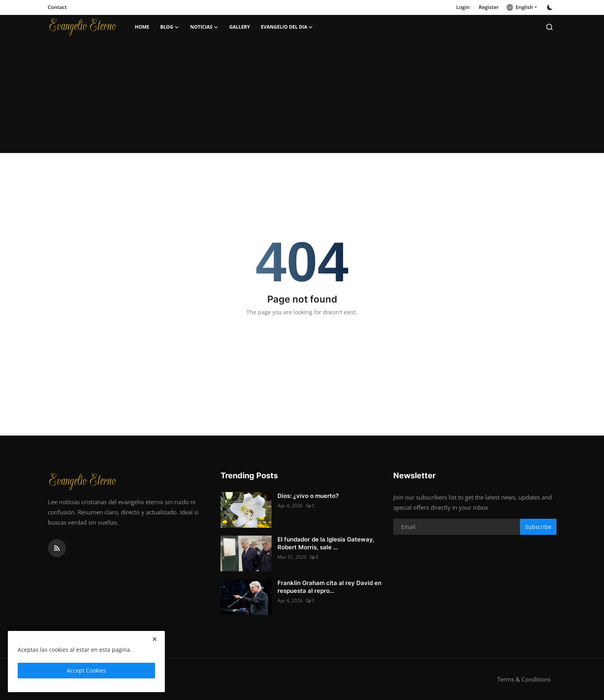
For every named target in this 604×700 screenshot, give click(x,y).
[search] (549, 27)
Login (463, 7)
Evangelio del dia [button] (287, 27)
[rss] (57, 548)
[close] (155, 639)
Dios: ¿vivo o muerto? (308, 496)
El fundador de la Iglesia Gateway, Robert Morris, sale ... (326, 543)
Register (489, 7)
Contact (57, 7)
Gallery (240, 27)
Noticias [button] (204, 27)
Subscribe (538, 527)
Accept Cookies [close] (86, 670)
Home (142, 27)
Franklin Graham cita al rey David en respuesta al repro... (329, 587)
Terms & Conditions (524, 679)
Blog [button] (170, 27)
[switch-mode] (551, 7)
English (520, 7)
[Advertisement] (302, 98)
